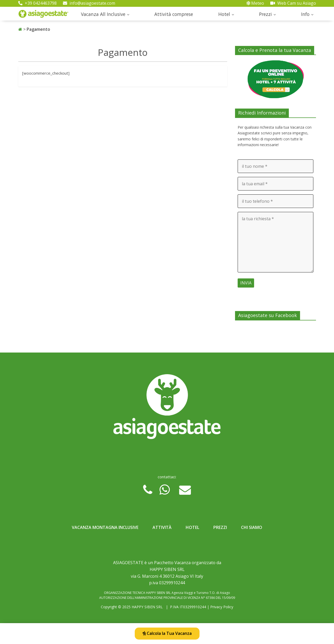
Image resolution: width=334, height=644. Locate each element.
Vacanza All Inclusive (103, 14)
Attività (162, 527)
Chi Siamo (252, 527)
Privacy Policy (222, 607)
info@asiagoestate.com (89, 3)
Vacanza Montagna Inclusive (105, 527)
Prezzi (265, 14)
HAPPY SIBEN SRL (147, 607)
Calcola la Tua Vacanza (167, 633)
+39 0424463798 (37, 3)
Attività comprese (174, 14)
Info (305, 14)
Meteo (255, 3)
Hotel (224, 14)
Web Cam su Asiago (293, 3)
